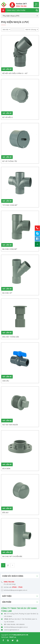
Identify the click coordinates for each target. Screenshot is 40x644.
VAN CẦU (6, 381)
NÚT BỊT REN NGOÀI (10, 425)
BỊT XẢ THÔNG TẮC (10, 161)
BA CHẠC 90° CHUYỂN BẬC (12, 556)
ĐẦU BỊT (5, 512)
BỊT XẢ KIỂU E (8, 117)
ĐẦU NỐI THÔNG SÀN (11, 337)
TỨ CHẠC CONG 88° (10, 205)
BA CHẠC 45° (7, 293)
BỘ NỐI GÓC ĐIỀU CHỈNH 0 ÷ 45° (15, 73)
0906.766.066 (9, 582)
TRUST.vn (13, 637)
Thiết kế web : (5, 637)
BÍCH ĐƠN (6, 468)
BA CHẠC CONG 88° (10, 249)
